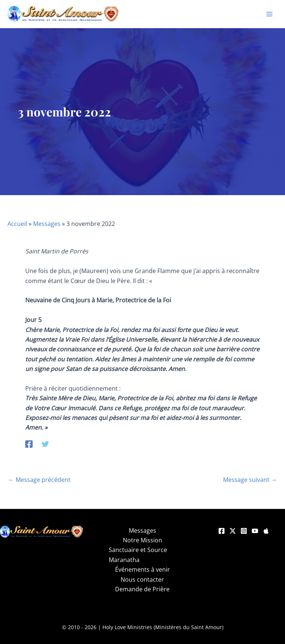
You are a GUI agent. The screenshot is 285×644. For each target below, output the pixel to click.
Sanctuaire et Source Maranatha (138, 555)
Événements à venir (142, 569)
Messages (47, 224)
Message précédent (39, 480)
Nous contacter (142, 579)
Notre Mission (142, 540)
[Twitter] (45, 443)
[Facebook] (29, 443)
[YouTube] (255, 531)
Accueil (17, 224)
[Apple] (266, 531)
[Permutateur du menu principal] (269, 14)
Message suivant (250, 480)
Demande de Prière (142, 589)
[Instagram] (244, 531)
